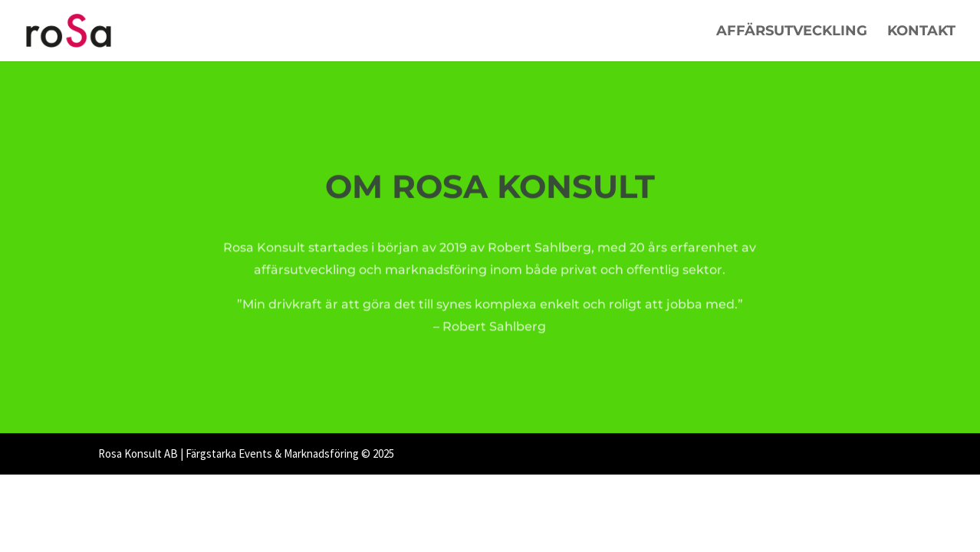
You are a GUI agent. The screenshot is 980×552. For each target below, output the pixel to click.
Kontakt (921, 32)
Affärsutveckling (792, 32)
